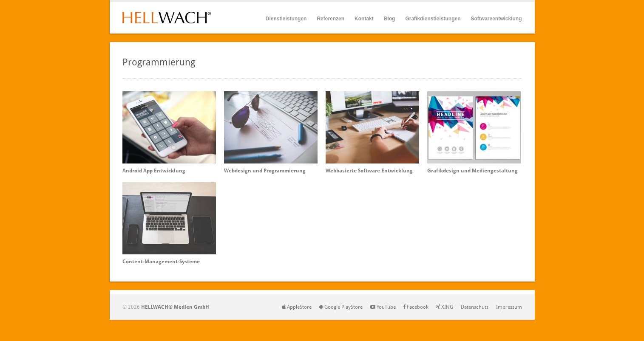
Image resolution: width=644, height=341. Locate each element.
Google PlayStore (341, 307)
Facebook (416, 307)
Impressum (509, 307)
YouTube (383, 307)
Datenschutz (475, 307)
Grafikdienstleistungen (433, 19)
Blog (390, 19)
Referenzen (331, 19)
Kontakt (364, 19)
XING (445, 307)
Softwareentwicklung (496, 19)
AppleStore (297, 307)
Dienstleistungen (286, 19)
